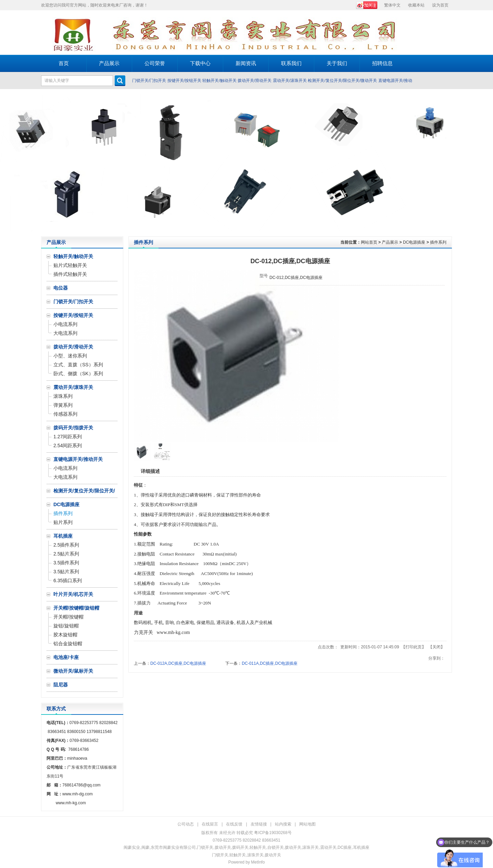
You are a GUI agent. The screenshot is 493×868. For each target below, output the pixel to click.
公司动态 (186, 824)
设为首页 (440, 5)
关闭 (437, 647)
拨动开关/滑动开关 (255, 81)
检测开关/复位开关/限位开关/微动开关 (342, 81)
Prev (7, 163)
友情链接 (259, 824)
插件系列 (438, 242)
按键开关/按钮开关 (184, 81)
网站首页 (369, 242)
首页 (64, 63)
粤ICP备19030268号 (273, 833)
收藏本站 (416, 5)
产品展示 (390, 242)
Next (486, 163)
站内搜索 (283, 824)
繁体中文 (392, 5)
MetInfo (258, 862)
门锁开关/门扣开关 (149, 81)
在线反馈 (234, 824)
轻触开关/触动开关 (219, 81)
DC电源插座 (414, 242)
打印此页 (414, 647)
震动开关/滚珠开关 (290, 81)
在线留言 (210, 824)
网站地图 (307, 824)
